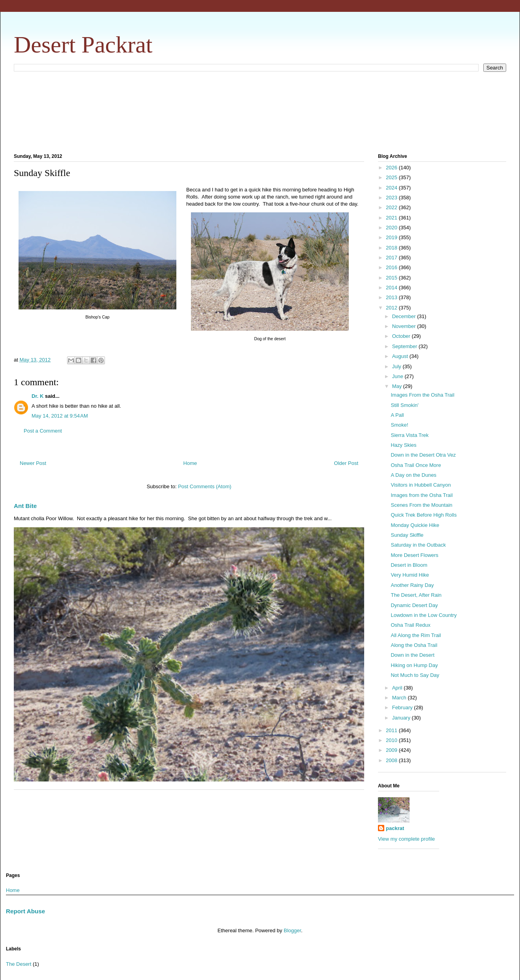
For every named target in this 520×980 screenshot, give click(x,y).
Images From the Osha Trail (422, 395)
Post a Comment (43, 431)
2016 (392, 267)
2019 (392, 237)
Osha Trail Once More (416, 465)
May (398, 386)
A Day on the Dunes (413, 475)
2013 (392, 297)
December (405, 316)
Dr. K (37, 396)
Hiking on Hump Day (414, 665)
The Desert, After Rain (416, 595)
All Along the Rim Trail (416, 635)
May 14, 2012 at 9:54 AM (60, 416)
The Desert (19, 964)
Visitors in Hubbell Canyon (421, 485)
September (405, 346)
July (397, 366)
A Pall (397, 415)
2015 (392, 278)
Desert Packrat (83, 45)
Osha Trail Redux (410, 625)
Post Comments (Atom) (205, 486)
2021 (392, 218)
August (401, 356)
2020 (392, 228)
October (402, 336)
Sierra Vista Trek (410, 435)
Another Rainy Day (412, 585)
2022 (392, 207)
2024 (392, 188)
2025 (392, 177)
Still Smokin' (404, 405)
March (400, 698)
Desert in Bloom (409, 565)
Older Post (346, 463)
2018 (392, 248)
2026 (392, 168)
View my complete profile (406, 839)
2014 (392, 288)
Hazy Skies (403, 445)
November (405, 326)
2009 (392, 750)
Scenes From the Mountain (421, 505)
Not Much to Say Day (415, 675)
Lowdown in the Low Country (424, 615)
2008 (392, 760)
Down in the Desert (412, 655)
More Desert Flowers (414, 555)
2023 (392, 198)
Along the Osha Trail (414, 645)
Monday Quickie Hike (415, 525)
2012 (392, 308)
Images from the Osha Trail (422, 495)
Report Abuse (25, 911)
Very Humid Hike (410, 575)
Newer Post (33, 463)
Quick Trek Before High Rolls (424, 515)
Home (190, 463)
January (402, 718)
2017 (392, 258)
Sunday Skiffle (407, 535)
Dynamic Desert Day (414, 605)
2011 (392, 730)
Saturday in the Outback (418, 545)
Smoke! (399, 425)
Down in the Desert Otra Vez (423, 455)
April (398, 688)
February (403, 707)
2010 (392, 740)
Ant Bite (25, 506)
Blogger (292, 930)
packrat (395, 828)
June (398, 376)
